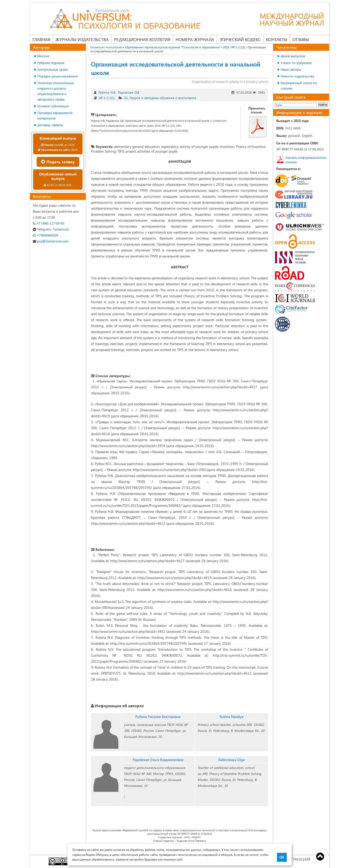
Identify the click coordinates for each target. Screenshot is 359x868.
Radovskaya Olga (231, 760)
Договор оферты (50, 125)
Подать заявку (58, 162)
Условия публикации (53, 106)
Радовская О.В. (129, 92)
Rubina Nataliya (231, 717)
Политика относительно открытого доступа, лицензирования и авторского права (56, 91)
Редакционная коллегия (142, 39)
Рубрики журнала (51, 63)
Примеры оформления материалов (55, 115)
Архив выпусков (293, 56)
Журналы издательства (82, 39)
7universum (51, 229)
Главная (41, 39)
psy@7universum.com (51, 241)
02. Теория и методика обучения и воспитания (160, 98)
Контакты (277, 39)
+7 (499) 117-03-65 (49, 223)
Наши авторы (291, 69)
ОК (282, 857)
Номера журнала (195, 39)
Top (320, 857)
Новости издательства (297, 76)
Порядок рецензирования (58, 76)
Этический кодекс (240, 39)
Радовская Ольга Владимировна (158, 760)
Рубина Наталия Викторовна (158, 717)
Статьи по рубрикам (296, 63)
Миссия (43, 56)
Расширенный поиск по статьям (299, 86)
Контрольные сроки (53, 69)
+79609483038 (45, 235)
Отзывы (301, 39)
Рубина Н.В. (107, 92)
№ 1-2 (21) (107, 98)
